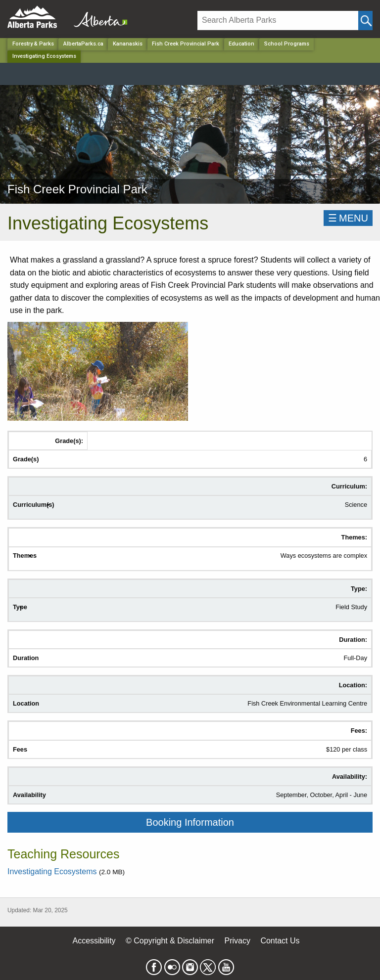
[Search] (278, 21)
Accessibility (94, 941)
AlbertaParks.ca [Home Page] (83, 44)
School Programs (287, 44)
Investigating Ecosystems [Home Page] (44, 56)
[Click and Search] (365, 21)
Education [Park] (241, 44)
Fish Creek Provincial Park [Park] (186, 44)
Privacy (237, 941)
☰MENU (348, 218)
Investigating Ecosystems (53, 871)
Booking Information (190, 822)
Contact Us (280, 941)
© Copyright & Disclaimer (170, 941)
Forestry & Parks (33, 44)
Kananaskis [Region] (128, 44)
